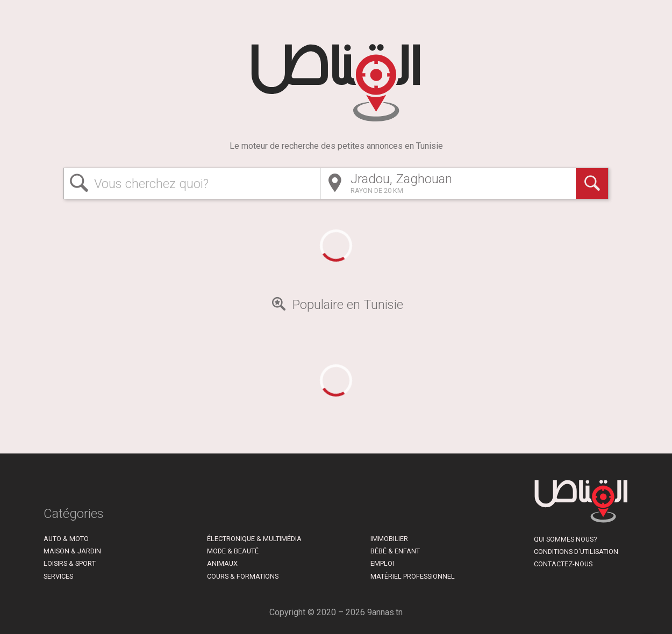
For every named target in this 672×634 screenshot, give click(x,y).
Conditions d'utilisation (576, 552)
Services (58, 576)
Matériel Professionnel (413, 576)
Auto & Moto (66, 539)
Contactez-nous (563, 564)
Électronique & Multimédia (254, 539)
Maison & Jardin (72, 551)
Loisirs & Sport (70, 563)
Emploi (382, 563)
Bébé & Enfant (395, 551)
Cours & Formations (243, 576)
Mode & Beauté (233, 551)
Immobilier (389, 539)
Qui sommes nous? (565, 539)
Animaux (222, 563)
